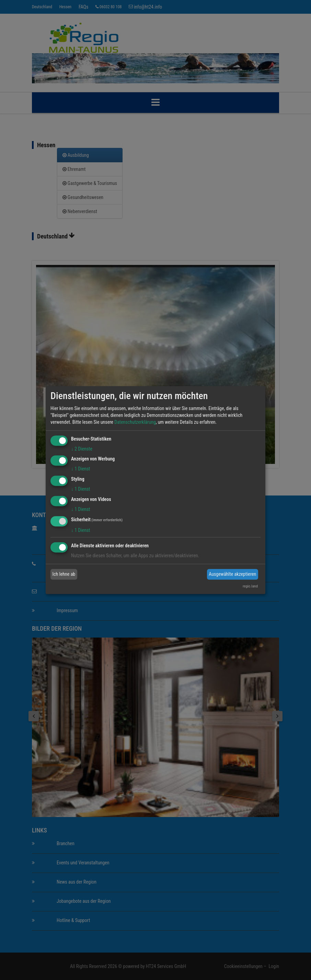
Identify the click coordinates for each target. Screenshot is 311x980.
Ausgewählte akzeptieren (232, 574)
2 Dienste (82, 449)
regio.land (250, 586)
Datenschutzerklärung (135, 422)
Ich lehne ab (64, 574)
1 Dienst (80, 469)
